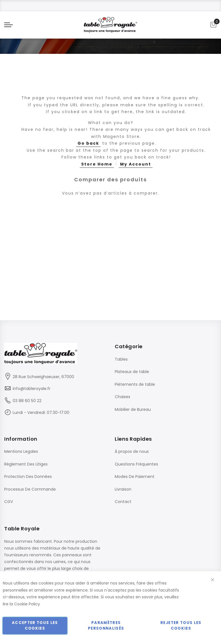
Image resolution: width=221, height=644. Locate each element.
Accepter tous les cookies (35, 626)
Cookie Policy (27, 604)
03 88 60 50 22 (27, 401)
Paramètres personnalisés (106, 626)
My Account (136, 164)
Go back (88, 143)
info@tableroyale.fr (32, 389)
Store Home (97, 164)
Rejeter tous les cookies (181, 626)
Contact (123, 502)
